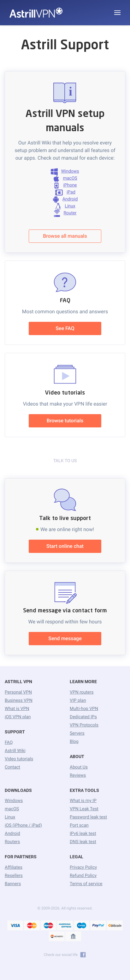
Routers (12, 842)
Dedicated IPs (83, 717)
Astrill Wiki (15, 751)
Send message (65, 638)
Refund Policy (83, 876)
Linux (65, 206)
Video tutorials (19, 759)
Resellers (14, 876)
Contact (12, 767)
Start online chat (65, 546)
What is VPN (17, 709)
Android (65, 199)
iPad (65, 193)
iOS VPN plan (18, 717)
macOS (65, 179)
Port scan (79, 825)
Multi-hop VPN (84, 709)
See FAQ (65, 328)
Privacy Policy (83, 867)
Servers (77, 733)
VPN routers (82, 692)
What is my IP (83, 801)
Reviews (78, 775)
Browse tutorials (65, 421)
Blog (74, 742)
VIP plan (78, 701)
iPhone (65, 186)
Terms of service (86, 884)
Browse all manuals (65, 236)
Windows (65, 172)
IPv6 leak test (83, 834)
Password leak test (88, 817)
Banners (13, 884)
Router (65, 213)
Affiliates (14, 867)
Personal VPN (18, 692)
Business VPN (19, 701)
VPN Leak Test (84, 809)
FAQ (9, 743)
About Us (79, 767)
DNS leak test (83, 842)
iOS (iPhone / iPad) (23, 825)
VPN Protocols (84, 725)
